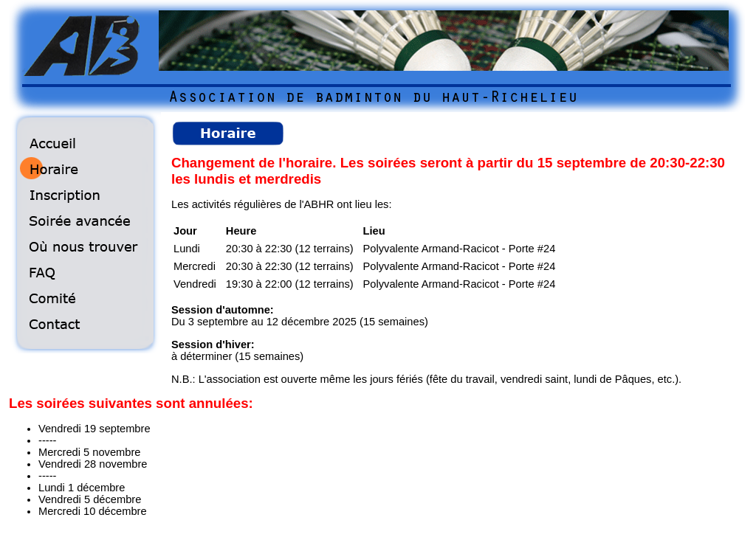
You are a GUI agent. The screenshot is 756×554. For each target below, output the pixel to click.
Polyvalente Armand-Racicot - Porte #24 (460, 249)
